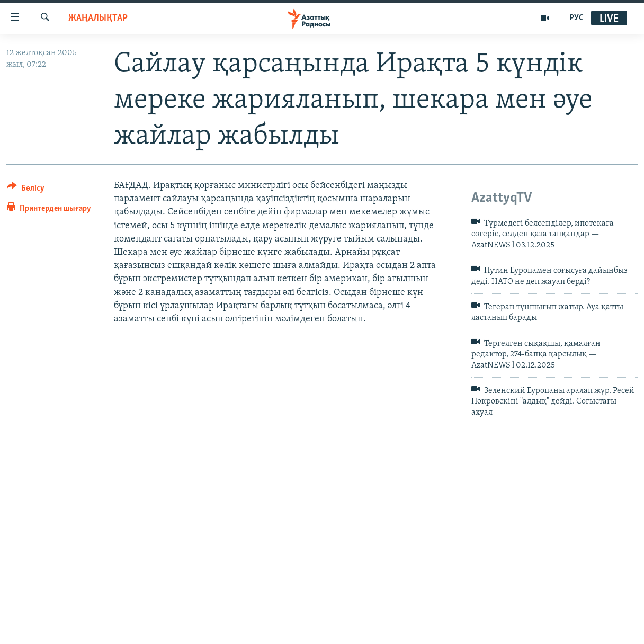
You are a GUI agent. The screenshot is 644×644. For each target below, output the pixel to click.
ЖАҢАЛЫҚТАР (98, 18)
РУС (576, 18)
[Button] (26, 190)
